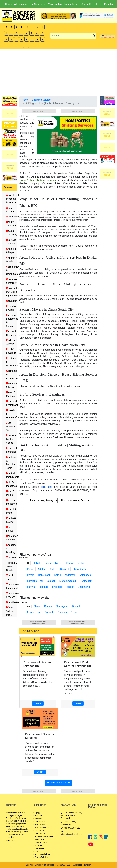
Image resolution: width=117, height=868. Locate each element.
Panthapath (86, 581)
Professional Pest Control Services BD (78, 664)
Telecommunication (17, 558)
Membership (55, 4)
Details (38, 703)
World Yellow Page (10, 611)
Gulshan (81, 563)
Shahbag (57, 587)
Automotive (12, 217)
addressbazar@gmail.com (71, 834)
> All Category (39, 825)
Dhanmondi (84, 587)
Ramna (31, 587)
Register (109, 4)
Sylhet (74, 612)
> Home (37, 813)
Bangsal (65, 569)
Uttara (69, 563)
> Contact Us (39, 831)
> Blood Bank (39, 839)
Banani (48, 563)
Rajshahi (50, 612)
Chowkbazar (79, 569)
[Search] (71, 36)
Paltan (31, 569)
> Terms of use (39, 834)
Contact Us (87, 4)
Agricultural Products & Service (12, 199)
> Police (37, 851)
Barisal (76, 606)
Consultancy (13, 301)
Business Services (42, 100)
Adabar (42, 569)
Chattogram (62, 606)
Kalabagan (85, 575)
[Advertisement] (58, 72)
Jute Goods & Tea (11, 427)
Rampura (43, 587)
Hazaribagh (44, 575)
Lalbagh (51, 581)
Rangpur (62, 612)
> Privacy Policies (40, 857)
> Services (37, 819)
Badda (53, 569)
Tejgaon (70, 587)
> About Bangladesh (42, 854)
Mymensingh (34, 612)
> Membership (39, 822)
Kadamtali (70, 575)
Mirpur (59, 563)
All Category (21, 4)
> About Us (38, 816)
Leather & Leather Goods (11, 439)
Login (99, 4)
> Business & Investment (43, 837)
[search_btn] (94, 36)
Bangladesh (71, 4)
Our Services (38, 4)
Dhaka (37, 606)
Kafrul (57, 575)
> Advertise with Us (41, 828)
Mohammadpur (68, 581)
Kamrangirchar (35, 581)
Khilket (36, 563)
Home (8, 4)
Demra (31, 575)
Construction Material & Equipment (13, 292)
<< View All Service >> (58, 783)
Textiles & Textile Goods (12, 566)
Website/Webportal (17, 602)
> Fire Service (39, 848)
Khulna (48, 606)
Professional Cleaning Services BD (38, 664)
